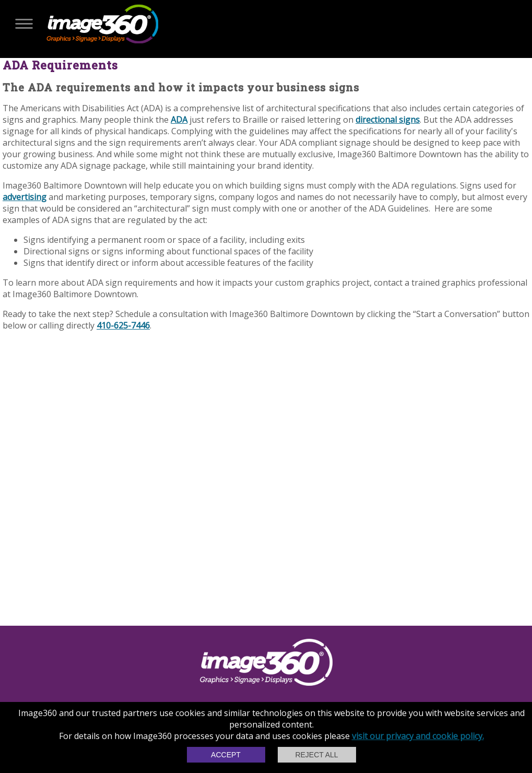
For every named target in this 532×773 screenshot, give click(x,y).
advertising (25, 197)
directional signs (388, 120)
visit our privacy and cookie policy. (418, 736)
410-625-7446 (123, 325)
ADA (179, 120)
